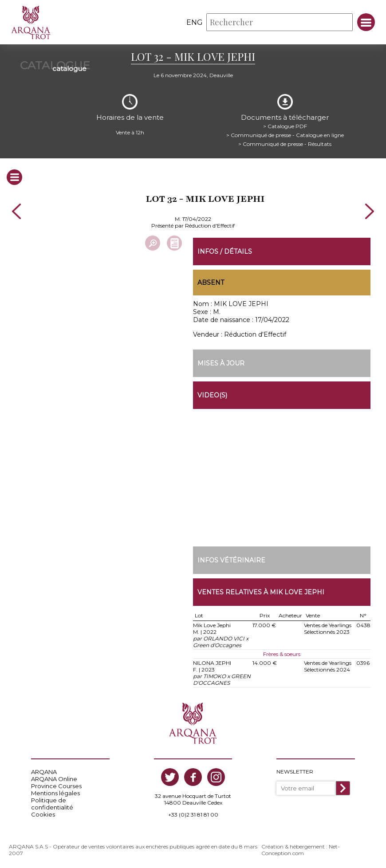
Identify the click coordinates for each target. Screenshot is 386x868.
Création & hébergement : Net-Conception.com (301, 850)
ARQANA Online (54, 779)
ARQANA (44, 772)
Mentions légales (55, 793)
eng (195, 22)
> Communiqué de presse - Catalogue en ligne (285, 135)
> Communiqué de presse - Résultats (285, 144)
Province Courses (56, 786)
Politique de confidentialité (52, 804)
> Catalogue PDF (285, 126)
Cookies (43, 814)
